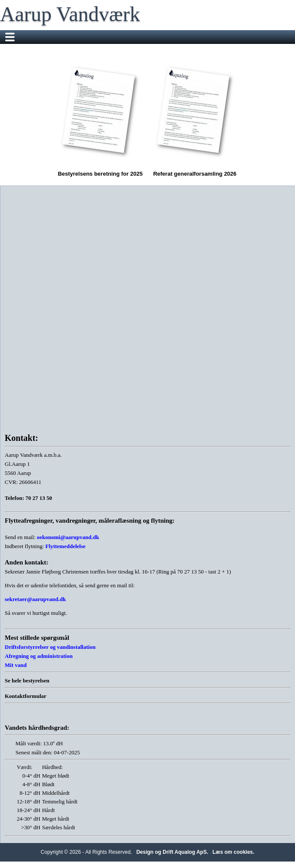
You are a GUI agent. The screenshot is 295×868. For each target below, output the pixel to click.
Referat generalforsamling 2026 (195, 118)
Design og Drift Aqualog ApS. (172, 852)
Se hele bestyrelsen (27, 680)
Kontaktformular (26, 696)
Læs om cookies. (233, 852)
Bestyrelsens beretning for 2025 (100, 118)
